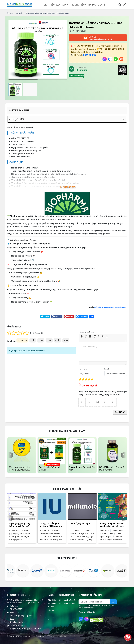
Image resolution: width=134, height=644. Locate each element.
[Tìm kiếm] (120, 5)
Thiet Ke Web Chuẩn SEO (41, 636)
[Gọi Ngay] (116, 59)
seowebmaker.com (60, 636)
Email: (107, 369)
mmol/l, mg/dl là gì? (80, 523)
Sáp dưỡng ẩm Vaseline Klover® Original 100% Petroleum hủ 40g (19, 468)
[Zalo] (110, 59)
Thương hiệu (77, 5)
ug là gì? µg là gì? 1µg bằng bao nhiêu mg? (20, 525)
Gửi (113, 602)
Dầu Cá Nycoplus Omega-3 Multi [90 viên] (112, 468)
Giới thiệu (49, 5)
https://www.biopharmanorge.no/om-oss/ (111, 307)
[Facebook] (81, 619)
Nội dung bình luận (87, 332)
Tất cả (24, 340)
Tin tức (92, 5)
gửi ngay (120, 412)
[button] (82, 336)
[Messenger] (105, 59)
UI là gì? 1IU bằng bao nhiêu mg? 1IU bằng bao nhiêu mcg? (51, 526)
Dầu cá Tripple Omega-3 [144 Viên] (82, 468)
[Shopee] (121, 59)
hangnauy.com (26, 636)
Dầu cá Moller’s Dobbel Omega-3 (49, 468)
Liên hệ (102, 5)
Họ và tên (83, 369)
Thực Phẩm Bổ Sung (77, 76)
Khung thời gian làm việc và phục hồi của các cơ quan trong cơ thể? (112, 526)
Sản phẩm (61, 5)
